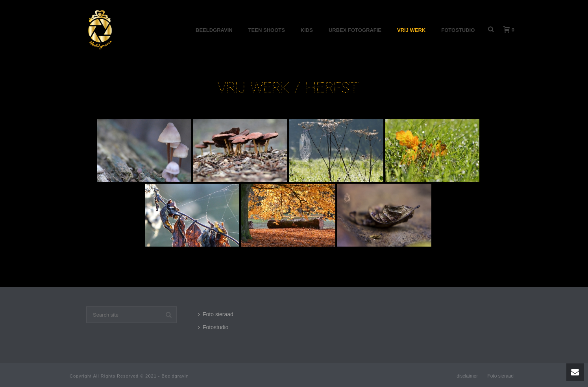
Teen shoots (267, 30)
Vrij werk (411, 30)
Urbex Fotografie (355, 30)
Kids (307, 30)
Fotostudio (458, 30)
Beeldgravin (214, 30)
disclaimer (467, 376)
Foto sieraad (216, 314)
